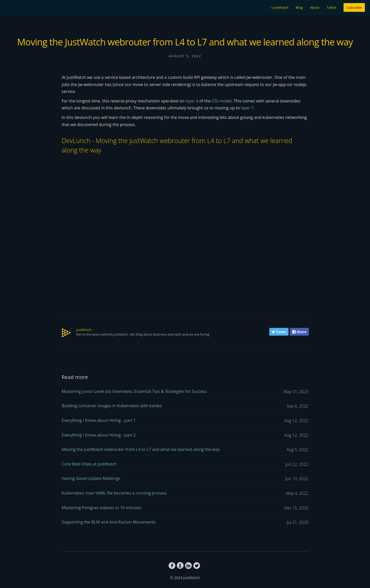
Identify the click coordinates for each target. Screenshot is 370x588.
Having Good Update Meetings (185, 479)
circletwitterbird (197, 566)
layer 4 (192, 101)
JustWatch (279, 7)
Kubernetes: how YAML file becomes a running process (185, 493)
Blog (299, 7)
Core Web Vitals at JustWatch (185, 464)
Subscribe (354, 7)
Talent (331, 7)
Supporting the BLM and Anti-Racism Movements (185, 522)
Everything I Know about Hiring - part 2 (185, 435)
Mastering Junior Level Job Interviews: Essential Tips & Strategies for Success (185, 392)
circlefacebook (172, 566)
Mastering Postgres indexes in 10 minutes (185, 508)
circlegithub (180, 566)
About (315, 7)
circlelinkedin (188, 566)
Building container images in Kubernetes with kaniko (185, 406)
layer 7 (247, 108)
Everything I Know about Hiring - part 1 (185, 421)
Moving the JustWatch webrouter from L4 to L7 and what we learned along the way (185, 450)
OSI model (222, 101)
